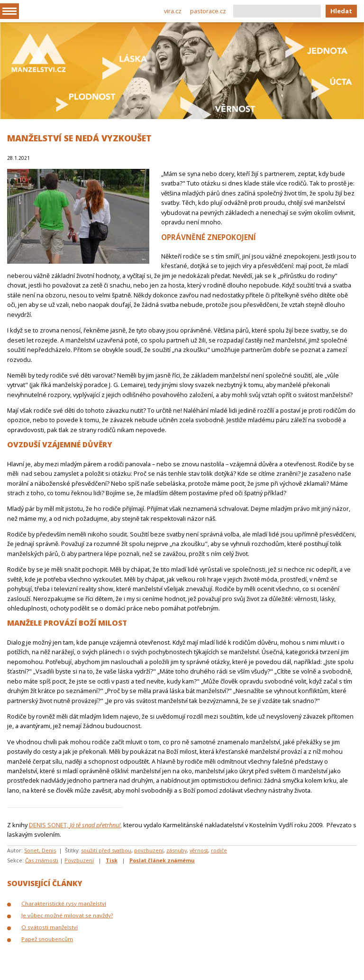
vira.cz (173, 11)
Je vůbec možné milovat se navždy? (67, 915)
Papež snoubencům (47, 939)
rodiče (219, 850)
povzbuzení (149, 850)
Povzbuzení (79, 860)
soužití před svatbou (106, 850)
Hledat (341, 11)
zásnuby (177, 850)
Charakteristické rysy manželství (64, 903)
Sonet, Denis (40, 850)
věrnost (199, 850)
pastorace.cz (208, 11)
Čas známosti (42, 860)
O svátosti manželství (50, 927)
